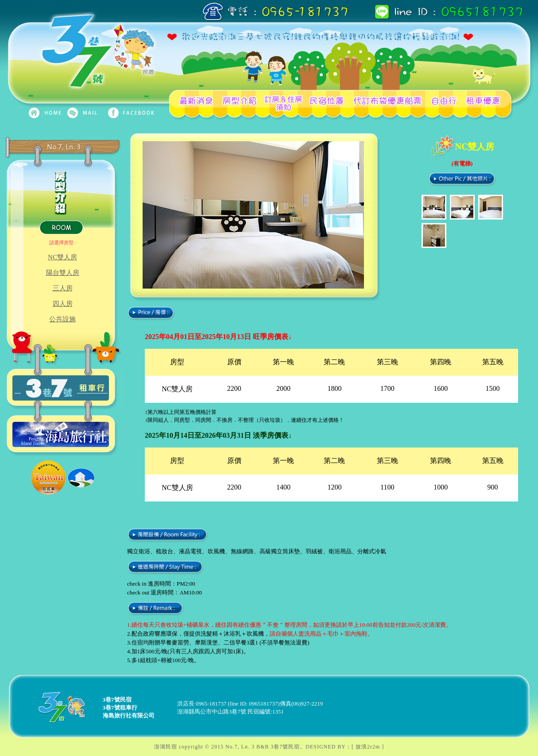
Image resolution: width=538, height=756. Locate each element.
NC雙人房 (62, 257)
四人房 (63, 304)
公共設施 (62, 319)
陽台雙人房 (63, 273)
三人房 (63, 288)
